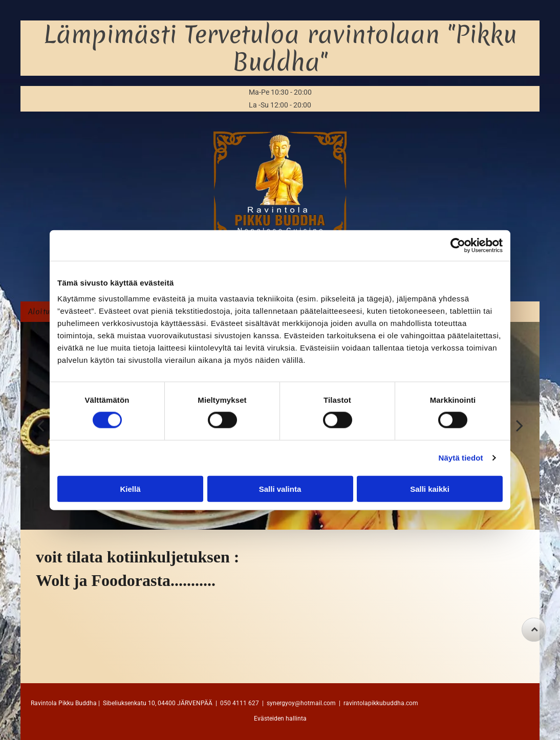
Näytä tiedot (461, 458)
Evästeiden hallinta (280, 719)
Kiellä (130, 488)
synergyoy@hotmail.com (301, 703)
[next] (520, 426)
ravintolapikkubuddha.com (381, 703)
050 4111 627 (240, 703)
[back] (40, 426)
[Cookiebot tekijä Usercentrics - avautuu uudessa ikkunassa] (458, 245)
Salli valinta (280, 488)
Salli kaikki (430, 488)
